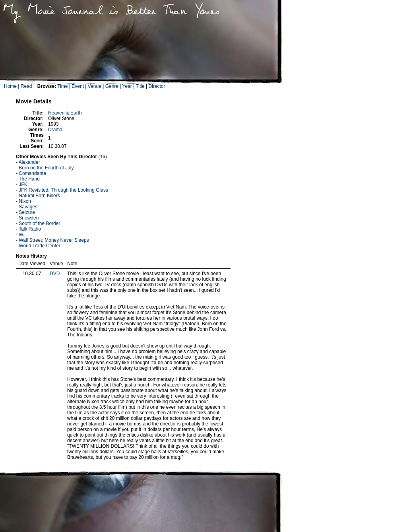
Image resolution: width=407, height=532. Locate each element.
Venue (95, 86)
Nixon (25, 201)
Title (140, 86)
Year (127, 86)
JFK (23, 184)
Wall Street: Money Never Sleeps (54, 240)
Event (78, 86)
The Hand (29, 179)
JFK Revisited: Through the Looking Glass (63, 190)
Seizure (27, 212)
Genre (112, 86)
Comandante (32, 173)
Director (157, 86)
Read (26, 86)
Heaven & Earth (65, 113)
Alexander (29, 162)
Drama (55, 130)
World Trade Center (40, 246)
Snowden (29, 218)
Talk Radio (30, 229)
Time (62, 86)
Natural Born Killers (39, 196)
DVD (55, 274)
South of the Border (39, 223)
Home (10, 86)
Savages (28, 207)
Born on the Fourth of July (46, 168)
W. (21, 235)
